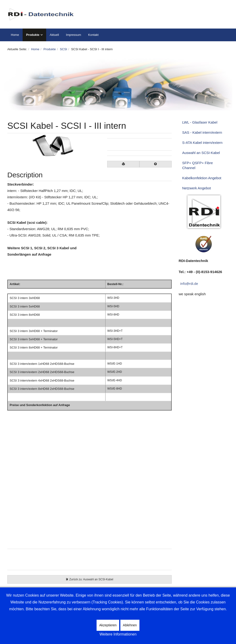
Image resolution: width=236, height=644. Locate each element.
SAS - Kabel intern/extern (202, 132)
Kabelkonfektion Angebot (202, 178)
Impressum (73, 35)
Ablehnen (130, 625)
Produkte (33, 35)
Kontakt (93, 35)
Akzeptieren (108, 625)
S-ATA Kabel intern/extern (202, 143)
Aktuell (54, 35)
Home (15, 35)
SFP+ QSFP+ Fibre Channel (198, 165)
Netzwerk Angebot (197, 188)
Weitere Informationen (118, 634)
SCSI (63, 49)
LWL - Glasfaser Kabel (200, 122)
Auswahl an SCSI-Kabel (201, 153)
